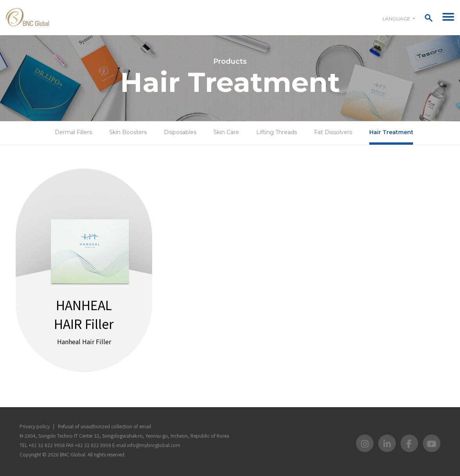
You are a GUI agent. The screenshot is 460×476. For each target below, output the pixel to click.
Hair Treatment (391, 132)
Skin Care (226, 132)
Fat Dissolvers (333, 132)
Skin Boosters (128, 132)
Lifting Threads (277, 132)
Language (397, 19)
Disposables (180, 132)
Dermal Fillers (73, 132)
